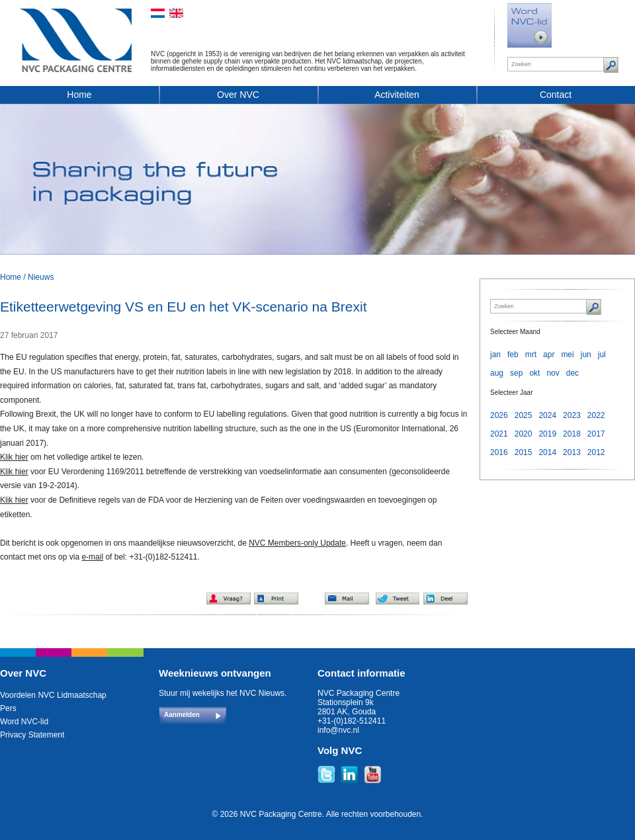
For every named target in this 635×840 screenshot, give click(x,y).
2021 (499, 434)
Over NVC (238, 95)
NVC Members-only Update (297, 543)
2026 (499, 415)
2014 (547, 452)
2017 (596, 434)
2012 (596, 452)
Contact (556, 95)
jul (602, 355)
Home (79, 95)
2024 (547, 415)
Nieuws (41, 277)
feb (513, 355)
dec (572, 373)
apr (549, 355)
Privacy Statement (32, 735)
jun (586, 355)
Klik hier (14, 457)
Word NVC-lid (24, 722)
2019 (547, 434)
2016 (499, 452)
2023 (572, 415)
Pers (8, 708)
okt (534, 373)
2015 (524, 452)
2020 (524, 434)
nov (553, 373)
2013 (572, 452)
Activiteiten (397, 95)
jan (495, 355)
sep (516, 373)
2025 (524, 415)
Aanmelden (182, 715)
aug (497, 373)
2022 (596, 415)
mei (567, 355)
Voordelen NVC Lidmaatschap (53, 695)
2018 (572, 434)
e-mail (92, 557)
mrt (531, 355)
